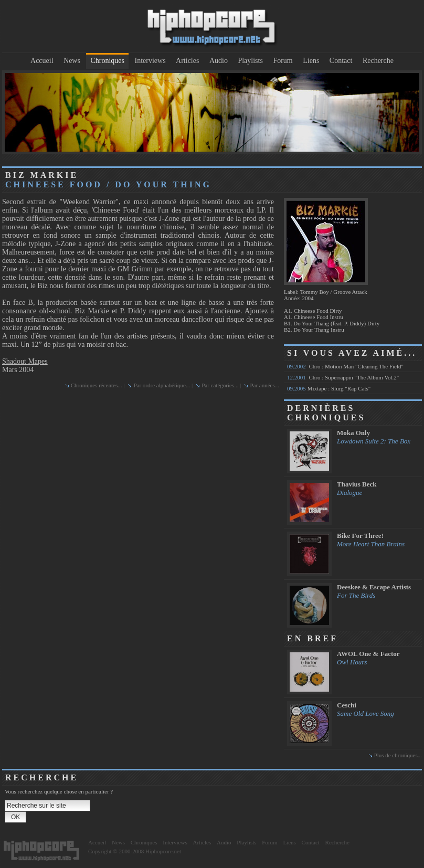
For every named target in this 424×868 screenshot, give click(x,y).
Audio (219, 61)
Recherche (378, 61)
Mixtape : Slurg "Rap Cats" (329, 388)
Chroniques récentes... (97, 385)
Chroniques (107, 61)
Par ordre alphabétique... (162, 385)
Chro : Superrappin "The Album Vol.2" (343, 377)
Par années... (264, 385)
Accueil (42, 61)
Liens (311, 61)
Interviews (150, 61)
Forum (283, 61)
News (72, 61)
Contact (341, 61)
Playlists (250, 61)
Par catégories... (220, 385)
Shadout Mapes (25, 361)
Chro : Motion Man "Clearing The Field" (345, 366)
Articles (187, 61)
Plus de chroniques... (398, 755)
